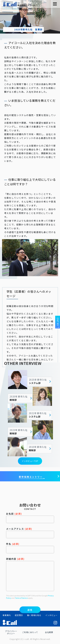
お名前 (30, 542)
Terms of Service (21, 623)
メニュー (55, 4)
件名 (30, 572)
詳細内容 (30, 599)
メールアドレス (30, 557)
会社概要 (49, 632)
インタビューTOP (30, 463)
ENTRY (58, 322)
